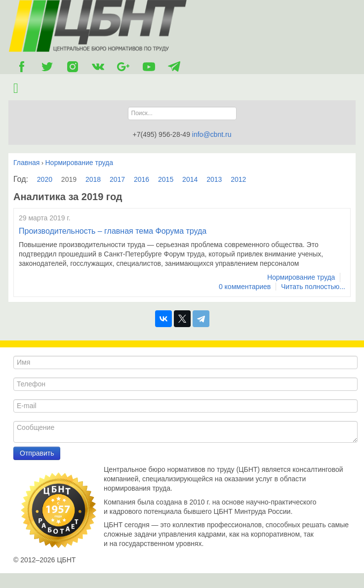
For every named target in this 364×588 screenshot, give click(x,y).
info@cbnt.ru (212, 134)
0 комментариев (245, 287)
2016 (142, 179)
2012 (238, 179)
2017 (117, 179)
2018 (93, 179)
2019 (69, 179)
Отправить (37, 453)
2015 (166, 179)
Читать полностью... (313, 287)
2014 (190, 179)
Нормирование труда (301, 277)
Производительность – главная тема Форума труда (113, 231)
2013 (214, 179)
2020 (45, 179)
